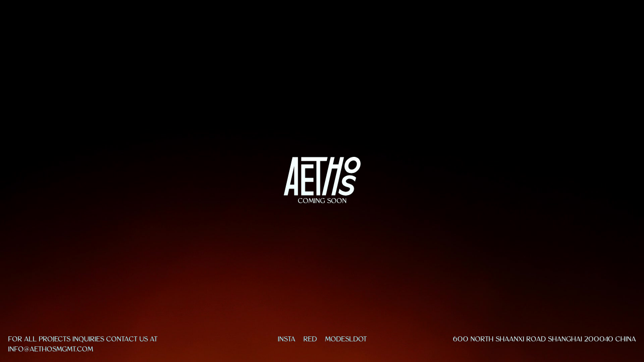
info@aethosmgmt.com (51, 349)
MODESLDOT (346, 339)
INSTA (287, 339)
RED (310, 339)
